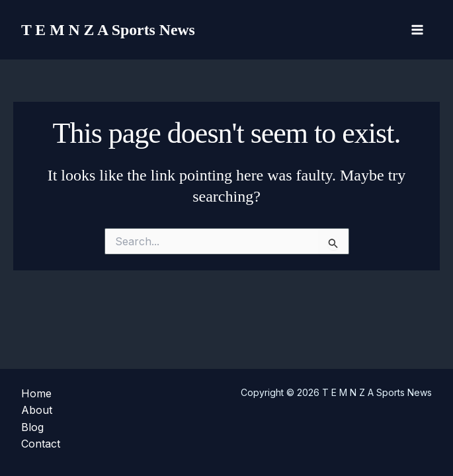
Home (36, 393)
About (37, 410)
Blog (32, 427)
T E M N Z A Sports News (113, 29)
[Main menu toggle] (417, 30)
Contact (41, 444)
